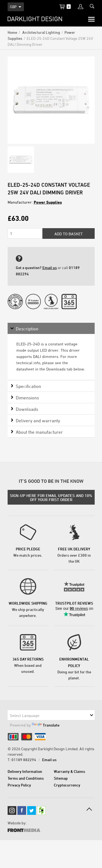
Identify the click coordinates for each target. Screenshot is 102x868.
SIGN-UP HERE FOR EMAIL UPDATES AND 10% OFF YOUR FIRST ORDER (51, 498)
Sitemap (61, 778)
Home (12, 32)
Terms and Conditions (26, 778)
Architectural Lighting (41, 32)
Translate (46, 725)
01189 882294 (24, 760)
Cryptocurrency (67, 785)
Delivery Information (25, 771)
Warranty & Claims (69, 771)
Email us (50, 268)
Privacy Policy (19, 785)
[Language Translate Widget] (51, 715)
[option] (51, 100)
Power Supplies (48, 202)
